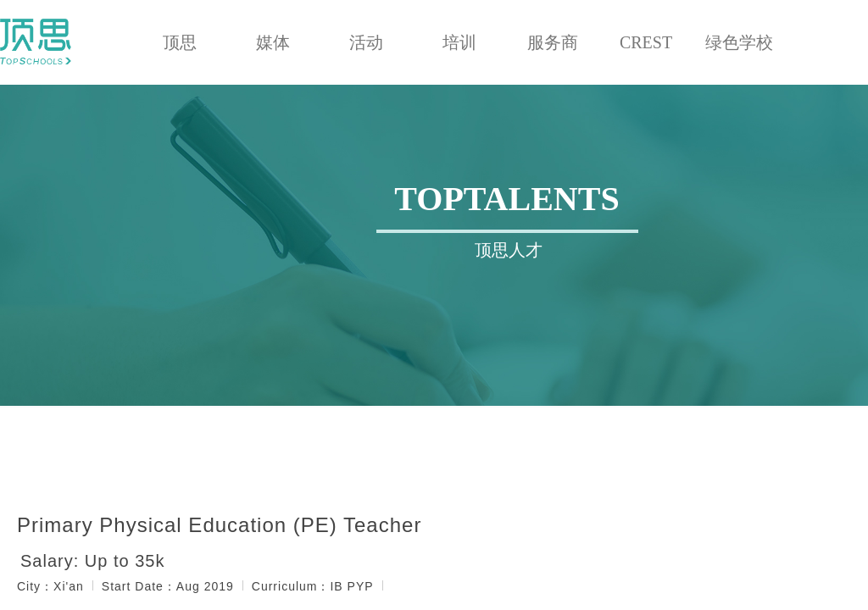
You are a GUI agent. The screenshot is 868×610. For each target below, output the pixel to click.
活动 (366, 42)
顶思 (180, 42)
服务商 (553, 42)
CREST (646, 42)
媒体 (273, 42)
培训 (459, 42)
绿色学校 (739, 42)
